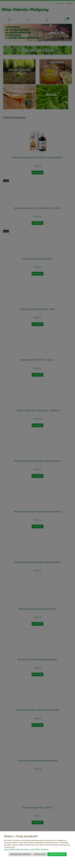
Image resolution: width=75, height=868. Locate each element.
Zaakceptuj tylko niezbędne (20, 854)
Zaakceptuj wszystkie (57, 854)
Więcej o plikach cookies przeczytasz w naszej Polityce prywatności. (26, 849)
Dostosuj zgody (40, 854)
